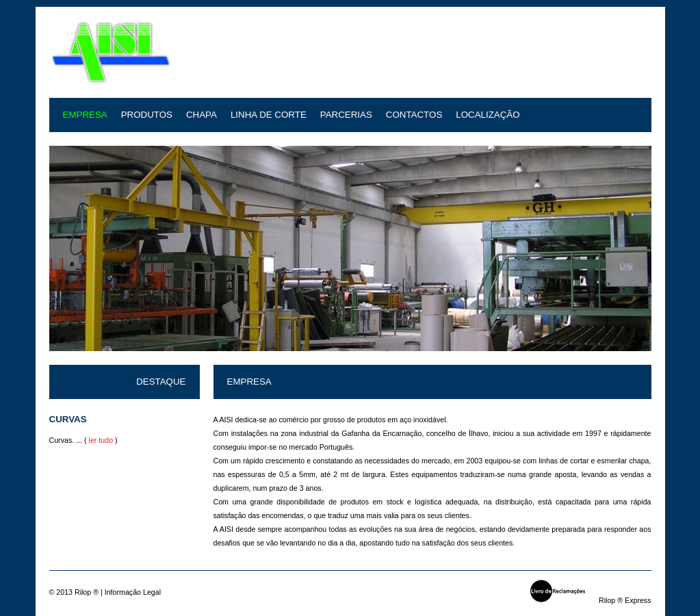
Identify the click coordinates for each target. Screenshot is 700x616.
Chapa (202, 115)
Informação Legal (133, 592)
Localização (488, 115)
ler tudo (101, 440)
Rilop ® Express (625, 600)
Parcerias (346, 115)
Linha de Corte (269, 115)
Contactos (414, 115)
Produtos (147, 115)
